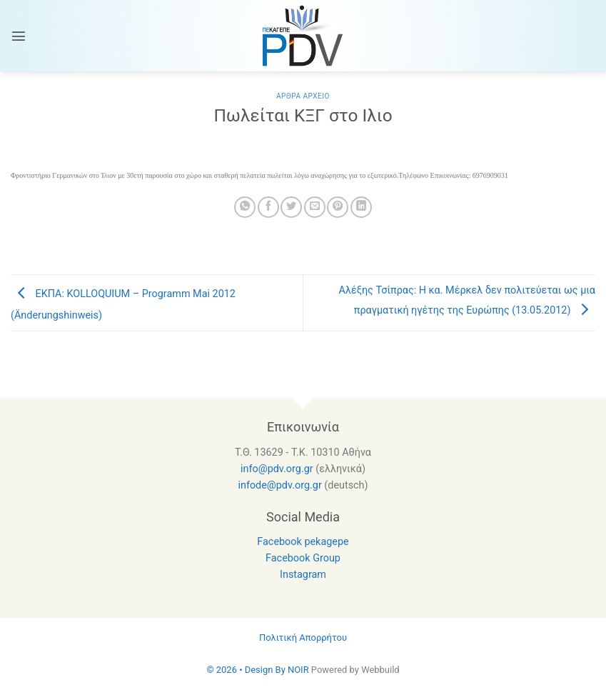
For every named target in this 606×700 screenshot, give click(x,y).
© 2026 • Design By (247, 670)
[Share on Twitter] (291, 207)
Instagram (303, 575)
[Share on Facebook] (268, 207)
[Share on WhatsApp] (245, 207)
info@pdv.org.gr (277, 469)
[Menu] (19, 36)
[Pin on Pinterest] (338, 207)
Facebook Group (303, 558)
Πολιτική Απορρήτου (303, 637)
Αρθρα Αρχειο (303, 96)
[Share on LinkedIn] (361, 207)
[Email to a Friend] (315, 207)
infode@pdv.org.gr (279, 485)
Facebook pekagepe (303, 542)
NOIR (298, 670)
